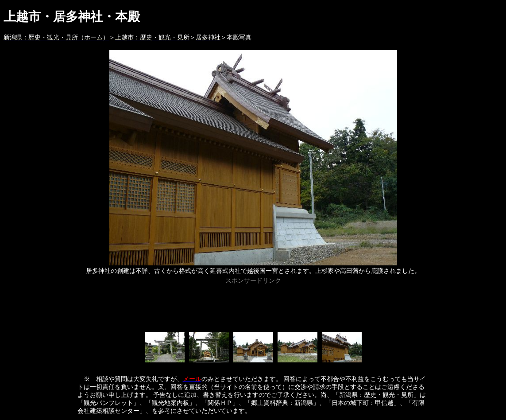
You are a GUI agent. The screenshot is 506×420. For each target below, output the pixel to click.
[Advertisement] (253, 307)
